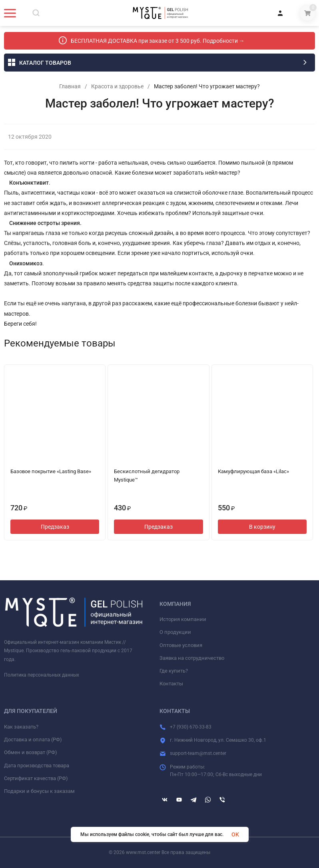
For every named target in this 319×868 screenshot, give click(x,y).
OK (235, 834)
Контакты (171, 684)
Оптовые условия (181, 645)
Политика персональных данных (42, 675)
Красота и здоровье (117, 86)
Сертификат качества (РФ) (36, 778)
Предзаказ (55, 527)
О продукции (175, 632)
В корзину (262, 527)
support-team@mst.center (198, 753)
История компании (183, 619)
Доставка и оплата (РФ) (33, 740)
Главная (70, 86)
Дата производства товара (37, 765)
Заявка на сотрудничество (192, 658)
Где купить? (174, 671)
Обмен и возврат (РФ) (31, 752)
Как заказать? (21, 727)
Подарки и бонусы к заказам (39, 791)
